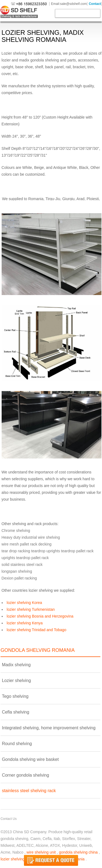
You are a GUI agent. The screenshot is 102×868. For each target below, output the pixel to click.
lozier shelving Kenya (25, 623)
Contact (95, 4)
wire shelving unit (41, 852)
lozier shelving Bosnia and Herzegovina (40, 616)
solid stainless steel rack (22, 565)
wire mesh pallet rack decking (27, 544)
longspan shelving (17, 571)
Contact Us (9, 819)
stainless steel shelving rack (29, 791)
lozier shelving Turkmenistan (31, 609)
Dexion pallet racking (19, 578)
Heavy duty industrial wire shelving (31, 537)
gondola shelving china (78, 852)
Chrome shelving (16, 531)
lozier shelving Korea (24, 603)
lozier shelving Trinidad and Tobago (37, 630)
